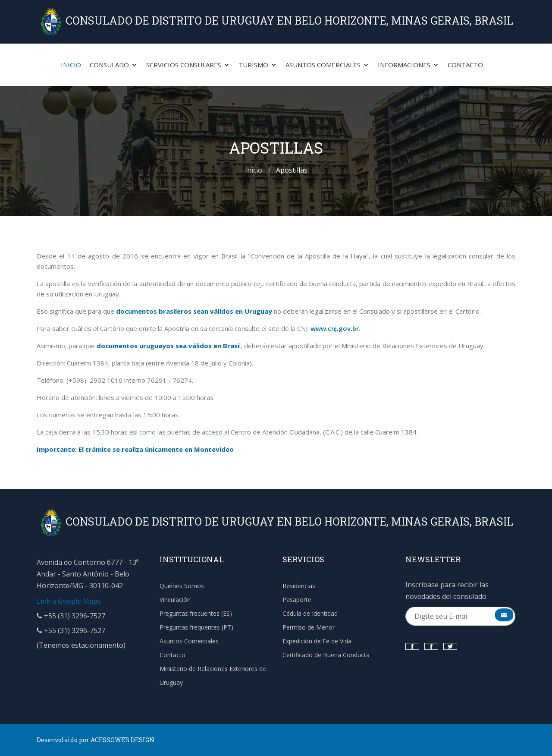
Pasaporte (297, 600)
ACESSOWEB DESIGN (122, 740)
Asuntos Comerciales (327, 65)
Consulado (114, 65)
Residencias (299, 586)
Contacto (465, 65)
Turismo (258, 65)
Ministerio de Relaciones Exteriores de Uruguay (213, 676)
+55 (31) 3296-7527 (71, 616)
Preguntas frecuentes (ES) (196, 613)
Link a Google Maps (69, 601)
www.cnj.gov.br (335, 328)
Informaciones (408, 65)
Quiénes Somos (182, 586)
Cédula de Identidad (310, 613)
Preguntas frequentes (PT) (196, 627)
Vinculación (175, 600)
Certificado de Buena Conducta (326, 655)
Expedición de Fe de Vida (317, 641)
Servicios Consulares (188, 65)
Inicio (71, 65)
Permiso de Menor (309, 627)
